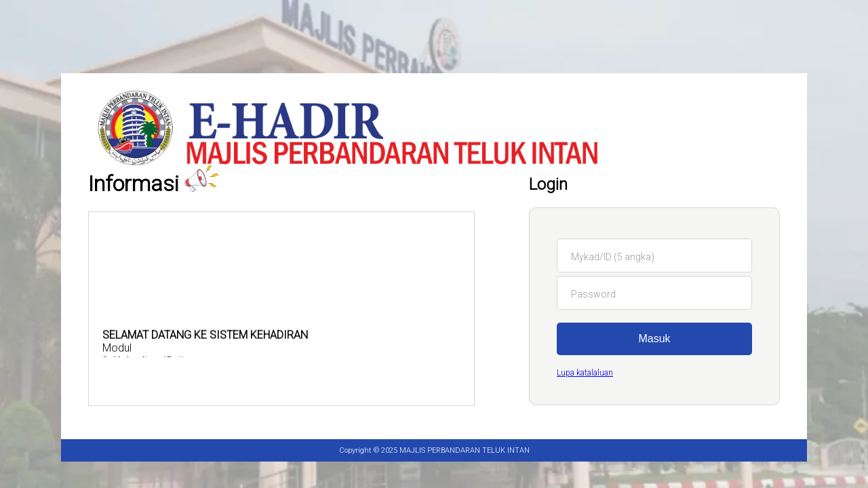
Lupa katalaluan (585, 373)
